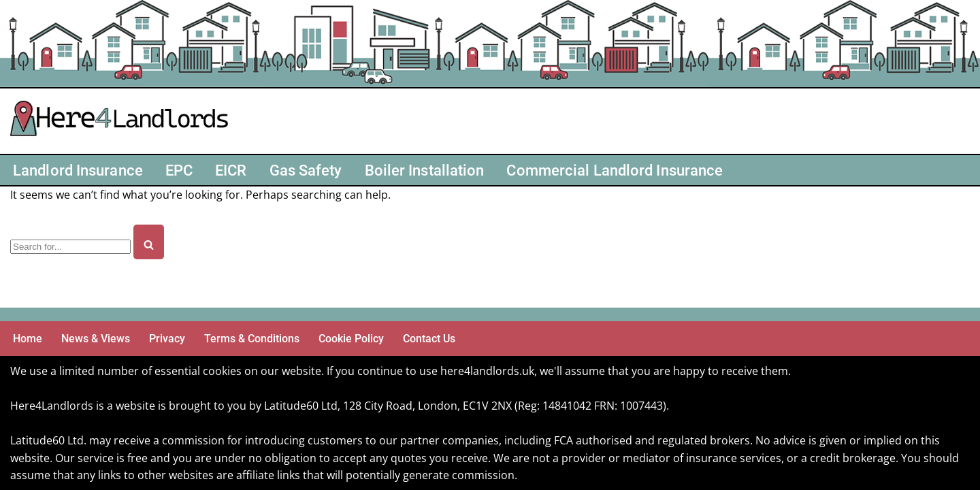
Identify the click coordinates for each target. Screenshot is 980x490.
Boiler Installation (425, 170)
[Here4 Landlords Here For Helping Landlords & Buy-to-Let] (122, 121)
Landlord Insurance (78, 170)
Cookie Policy (351, 339)
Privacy (167, 339)
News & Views (96, 339)
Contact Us (429, 339)
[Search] (70, 247)
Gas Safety (306, 170)
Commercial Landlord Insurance (615, 170)
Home (28, 339)
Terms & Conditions (252, 339)
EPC (179, 170)
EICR (231, 170)
